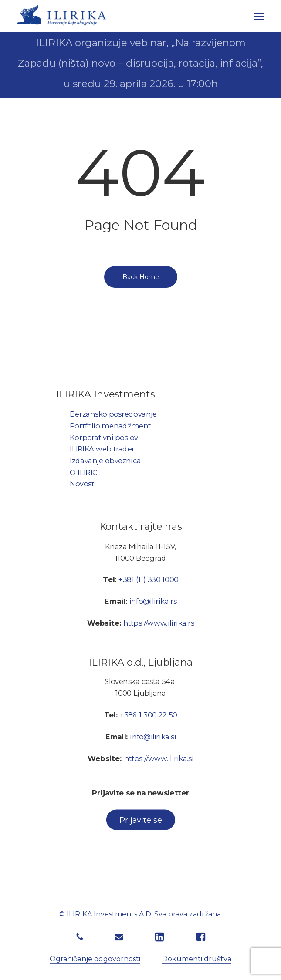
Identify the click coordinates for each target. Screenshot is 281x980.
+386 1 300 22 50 (149, 715)
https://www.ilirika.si (159, 758)
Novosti (83, 484)
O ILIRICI (84, 472)
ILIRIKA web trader (102, 449)
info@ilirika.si (153, 737)
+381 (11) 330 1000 (148, 580)
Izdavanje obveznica (105, 461)
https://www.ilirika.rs (159, 623)
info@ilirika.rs (153, 602)
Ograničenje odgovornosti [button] (95, 959)
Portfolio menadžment (110, 426)
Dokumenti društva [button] (197, 959)
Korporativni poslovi (105, 438)
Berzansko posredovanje (113, 414)
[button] (259, 16)
